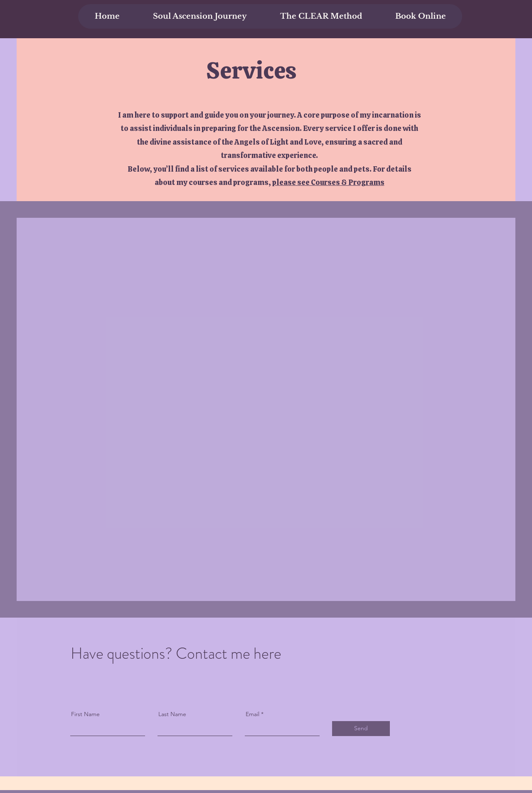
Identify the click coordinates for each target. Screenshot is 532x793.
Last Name (172, 714)
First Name (85, 714)
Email (252, 714)
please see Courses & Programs (328, 182)
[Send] (361, 729)
